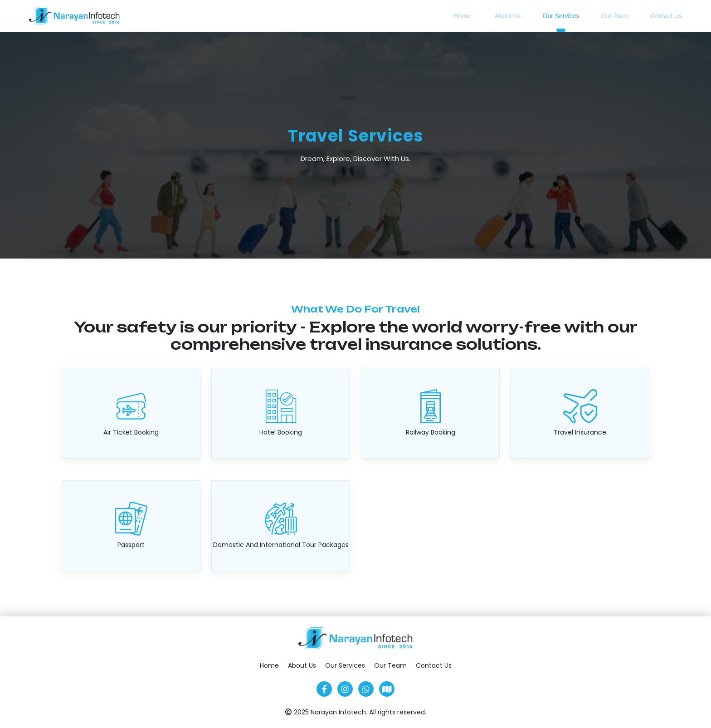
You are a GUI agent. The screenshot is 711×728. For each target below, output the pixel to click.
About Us (508, 16)
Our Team (615, 16)
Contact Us (666, 16)
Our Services (561, 16)
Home (462, 16)
